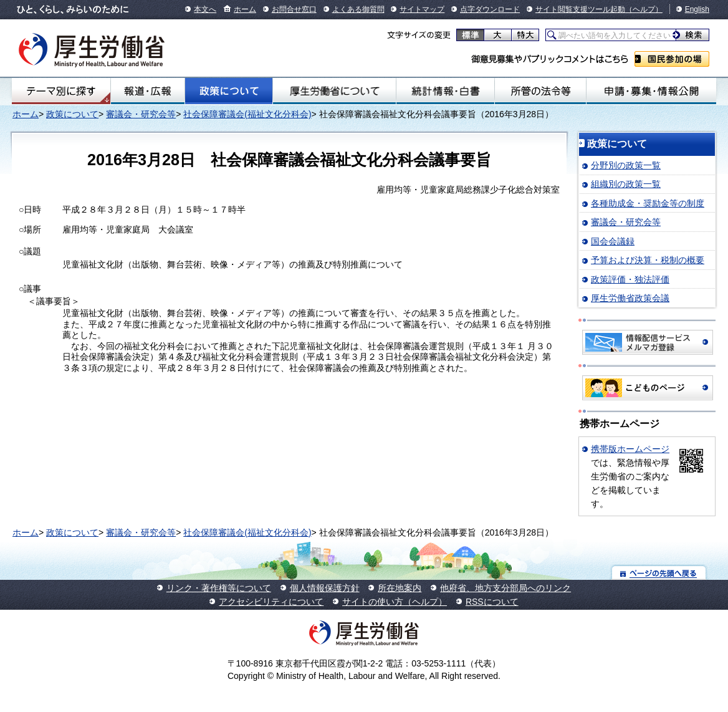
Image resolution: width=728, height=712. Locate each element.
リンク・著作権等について (219, 588)
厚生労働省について (334, 91)
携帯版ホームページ (630, 449)
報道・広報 (148, 91)
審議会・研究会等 (141, 114)
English (697, 9)
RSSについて (492, 602)
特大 (525, 35)
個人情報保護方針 (325, 588)
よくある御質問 (358, 9)
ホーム (245, 9)
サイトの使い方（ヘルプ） (395, 602)
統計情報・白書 (445, 91)
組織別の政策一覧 (626, 184)
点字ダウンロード (490, 9)
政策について (229, 91)
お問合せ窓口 (294, 9)
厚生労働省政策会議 (630, 298)
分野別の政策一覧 (626, 165)
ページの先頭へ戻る (659, 573)
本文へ (205, 9)
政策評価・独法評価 (630, 279)
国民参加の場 (672, 59)
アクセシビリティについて (271, 602)
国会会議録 (613, 241)
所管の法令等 (540, 91)
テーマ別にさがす (61, 91)
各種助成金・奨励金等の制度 (648, 203)
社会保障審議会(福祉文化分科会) (247, 114)
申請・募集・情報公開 (651, 91)
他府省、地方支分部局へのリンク (505, 588)
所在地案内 (400, 588)
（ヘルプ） (644, 9)
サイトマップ (422, 9)
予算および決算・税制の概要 (648, 260)
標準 (470, 35)
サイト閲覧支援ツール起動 (580, 9)
